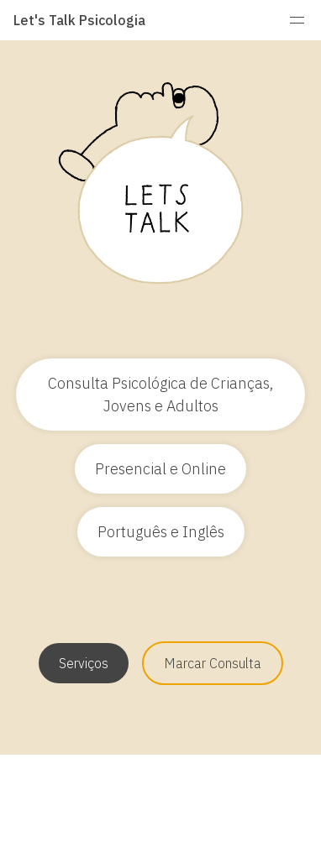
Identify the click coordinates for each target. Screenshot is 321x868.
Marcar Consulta (213, 663)
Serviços (84, 663)
